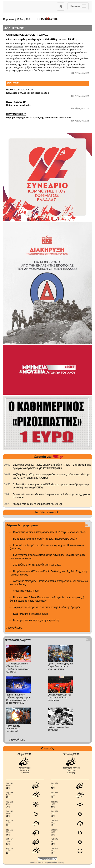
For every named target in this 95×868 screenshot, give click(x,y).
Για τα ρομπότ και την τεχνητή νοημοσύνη (36, 620)
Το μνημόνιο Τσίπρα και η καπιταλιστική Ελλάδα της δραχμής (47, 607)
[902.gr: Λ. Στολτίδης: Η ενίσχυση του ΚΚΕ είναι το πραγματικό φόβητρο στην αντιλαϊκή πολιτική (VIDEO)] (7, 484)
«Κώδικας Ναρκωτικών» (26, 591)
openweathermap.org (55, 862)
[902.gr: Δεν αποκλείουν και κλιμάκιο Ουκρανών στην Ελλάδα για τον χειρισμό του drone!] (7, 494)
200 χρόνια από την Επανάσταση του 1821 (37, 565)
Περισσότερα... (15, 628)
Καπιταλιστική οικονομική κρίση (30, 614)
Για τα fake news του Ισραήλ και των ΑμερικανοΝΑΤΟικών (45, 539)
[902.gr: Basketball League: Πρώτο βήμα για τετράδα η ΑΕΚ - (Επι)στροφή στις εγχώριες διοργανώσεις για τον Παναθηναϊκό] (7, 465)
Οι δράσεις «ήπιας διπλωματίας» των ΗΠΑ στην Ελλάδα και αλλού (50, 532)
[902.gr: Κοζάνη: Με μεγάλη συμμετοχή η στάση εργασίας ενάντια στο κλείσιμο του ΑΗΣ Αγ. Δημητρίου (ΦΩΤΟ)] (7, 475)
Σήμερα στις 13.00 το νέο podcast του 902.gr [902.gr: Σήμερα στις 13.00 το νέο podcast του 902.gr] (37, 504)
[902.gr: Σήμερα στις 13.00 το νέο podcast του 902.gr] (7, 504)
